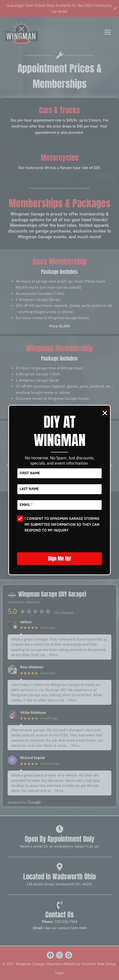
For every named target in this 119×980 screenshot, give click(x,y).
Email (26, 505)
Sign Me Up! (59, 558)
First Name (30, 473)
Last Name (29, 489)
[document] (59, 490)
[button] (105, 413)
